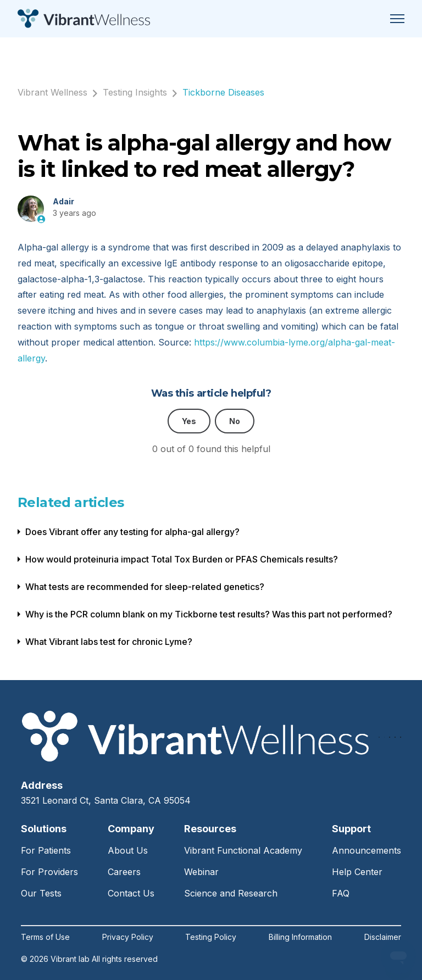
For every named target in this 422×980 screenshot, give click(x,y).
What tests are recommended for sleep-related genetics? (145, 587)
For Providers (49, 872)
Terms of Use (45, 937)
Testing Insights (135, 92)
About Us (128, 850)
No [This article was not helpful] (235, 421)
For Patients (46, 850)
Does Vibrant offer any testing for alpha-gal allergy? (132, 532)
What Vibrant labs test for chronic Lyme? (109, 642)
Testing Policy (211, 937)
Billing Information (300, 937)
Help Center (357, 872)
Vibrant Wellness (52, 92)
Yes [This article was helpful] (189, 421)
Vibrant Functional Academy (243, 850)
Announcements (367, 850)
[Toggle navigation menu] (397, 19)
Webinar (201, 872)
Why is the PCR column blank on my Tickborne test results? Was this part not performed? (209, 614)
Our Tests (41, 893)
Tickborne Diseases (223, 92)
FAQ (341, 893)
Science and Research (231, 893)
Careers (124, 872)
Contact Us (131, 893)
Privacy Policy (128, 937)
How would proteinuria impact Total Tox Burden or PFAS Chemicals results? (182, 559)
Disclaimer (383, 937)
